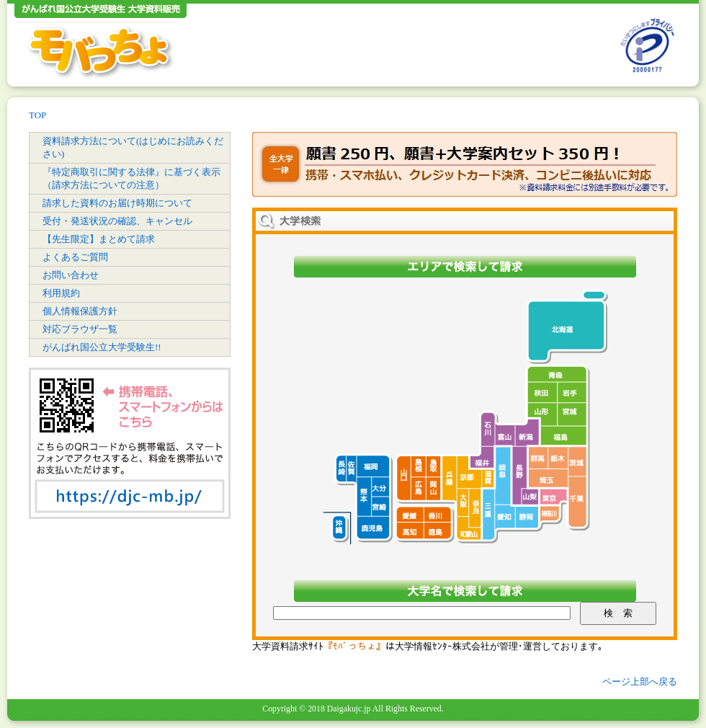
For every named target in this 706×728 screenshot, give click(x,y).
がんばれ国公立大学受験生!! (102, 347)
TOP (37, 115)
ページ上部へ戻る (640, 682)
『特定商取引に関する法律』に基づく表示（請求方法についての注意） (131, 178)
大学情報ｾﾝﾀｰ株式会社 (442, 646)
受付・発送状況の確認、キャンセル (117, 221)
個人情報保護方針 (80, 311)
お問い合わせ (71, 275)
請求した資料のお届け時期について (117, 203)
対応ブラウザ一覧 (80, 329)
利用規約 (61, 293)
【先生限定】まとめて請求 (99, 239)
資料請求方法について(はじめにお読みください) (133, 147)
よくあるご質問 (75, 257)
